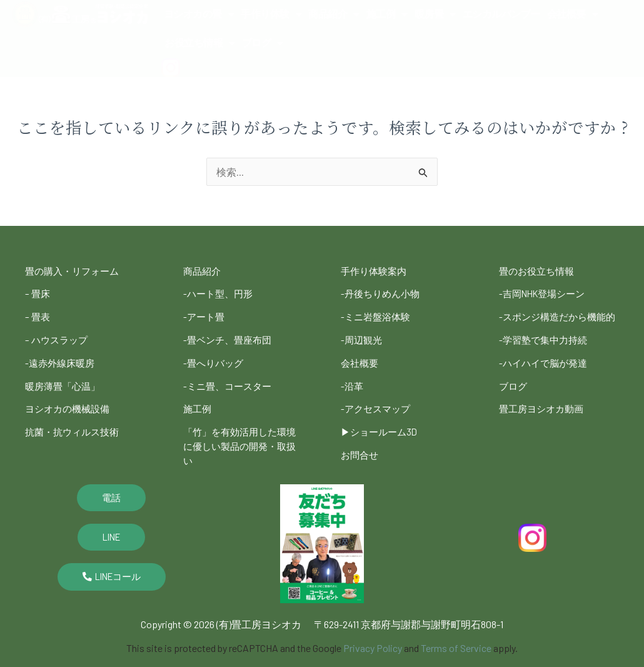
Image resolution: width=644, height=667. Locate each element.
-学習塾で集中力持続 (546, 347)
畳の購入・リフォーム (75, 271)
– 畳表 (38, 313)
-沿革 (353, 377)
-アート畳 (205, 313)
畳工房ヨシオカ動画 (544, 411)
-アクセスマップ (378, 398)
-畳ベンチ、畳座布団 (230, 334)
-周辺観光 (363, 334)
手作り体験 (271, 14)
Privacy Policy (373, 631)
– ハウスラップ (58, 334)
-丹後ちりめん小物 (383, 292)
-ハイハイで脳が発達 (546, 368)
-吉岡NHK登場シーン (546, 292)
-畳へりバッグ (215, 356)
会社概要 (573, 14)
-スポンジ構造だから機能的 (556, 319)
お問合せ (361, 441)
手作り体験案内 (376, 271)
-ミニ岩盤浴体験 (378, 313)
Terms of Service (456, 631)
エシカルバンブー (501, 14)
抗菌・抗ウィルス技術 (75, 420)
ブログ (263, 43)
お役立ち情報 (200, 43)
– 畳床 (38, 292)
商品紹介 (334, 14)
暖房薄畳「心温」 (65, 377)
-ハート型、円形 (220, 292)
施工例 (387, 14)
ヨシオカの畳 (199, 14)
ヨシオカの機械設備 (70, 398)
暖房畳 (435, 14)
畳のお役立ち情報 (539, 271)
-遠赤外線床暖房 (62, 356)
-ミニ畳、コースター (230, 377)
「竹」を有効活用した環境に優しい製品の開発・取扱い (243, 432)
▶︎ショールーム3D (381, 420)
